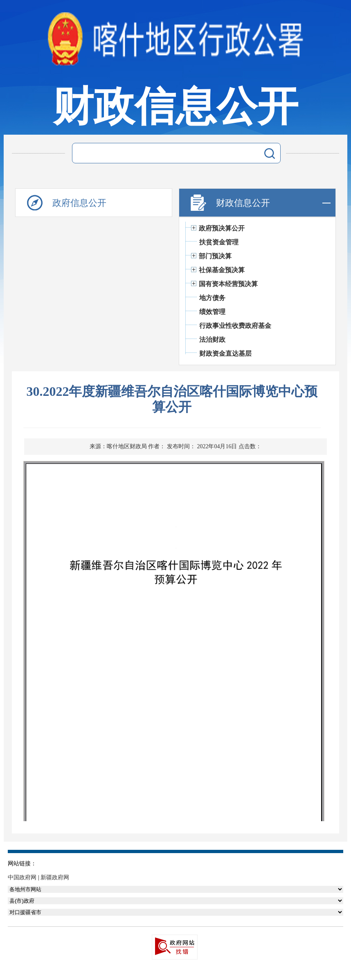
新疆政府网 (55, 877)
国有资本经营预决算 (228, 284)
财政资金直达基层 (225, 353)
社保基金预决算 (222, 270)
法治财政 (212, 340)
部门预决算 (215, 256)
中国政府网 (22, 877)
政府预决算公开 (222, 228)
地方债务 (212, 298)
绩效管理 (212, 312)
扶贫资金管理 (219, 242)
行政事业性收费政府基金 (235, 326)
